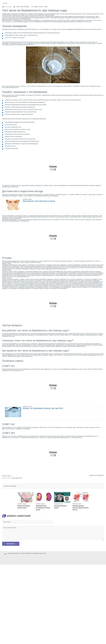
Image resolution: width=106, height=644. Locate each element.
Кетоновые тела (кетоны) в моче (39, 201)
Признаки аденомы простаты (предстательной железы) (80, 508)
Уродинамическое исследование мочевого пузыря (43, 508)
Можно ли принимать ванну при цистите (43, 408)
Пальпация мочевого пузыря (60, 507)
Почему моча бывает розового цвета (24, 507)
